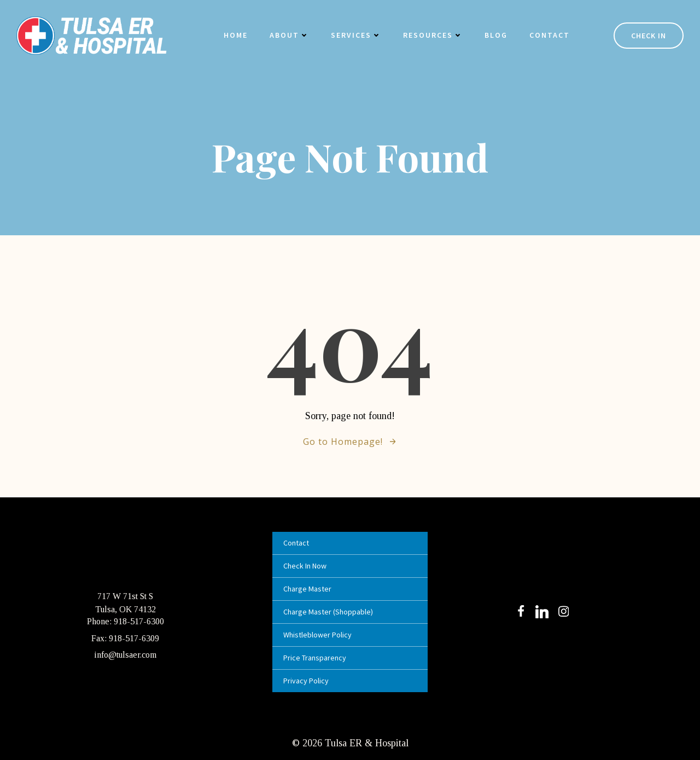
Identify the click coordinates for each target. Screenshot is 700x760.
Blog (496, 35)
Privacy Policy (306, 681)
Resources (433, 35)
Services (356, 35)
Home (236, 35)
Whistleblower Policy (317, 635)
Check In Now (305, 566)
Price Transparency (315, 658)
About (289, 35)
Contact (550, 35)
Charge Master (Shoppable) (328, 612)
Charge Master (307, 589)
